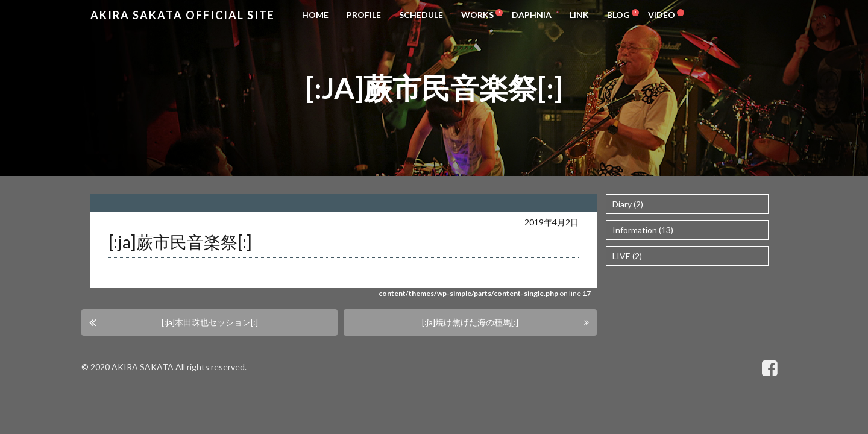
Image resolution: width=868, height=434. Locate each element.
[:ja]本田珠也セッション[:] (210, 322)
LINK (579, 15)
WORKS (477, 15)
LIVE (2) (627, 256)
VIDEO (662, 15)
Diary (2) (628, 204)
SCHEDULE (421, 15)
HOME (315, 15)
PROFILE (364, 15)
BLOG (618, 15)
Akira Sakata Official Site (183, 15)
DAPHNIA (532, 15)
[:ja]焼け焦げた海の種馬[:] (470, 322)
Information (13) (643, 230)
